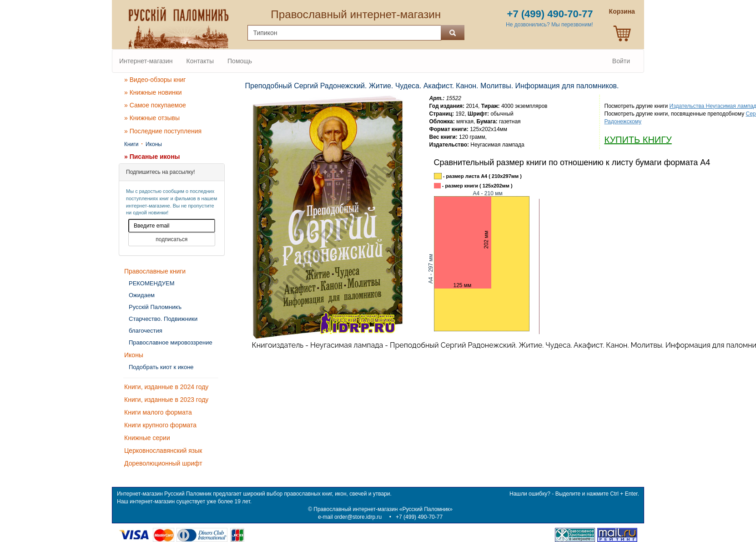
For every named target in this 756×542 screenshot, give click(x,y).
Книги (131, 144)
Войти (621, 61)
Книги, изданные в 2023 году (166, 400)
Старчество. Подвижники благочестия (163, 325)
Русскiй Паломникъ (155, 307)
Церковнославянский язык (163, 451)
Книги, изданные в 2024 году (166, 387)
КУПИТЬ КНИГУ (638, 140)
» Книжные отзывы (152, 118)
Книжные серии (147, 438)
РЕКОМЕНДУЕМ (151, 283)
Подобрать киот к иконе (161, 367)
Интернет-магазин (146, 61)
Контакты (200, 61)
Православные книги (155, 271)
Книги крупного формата (160, 425)
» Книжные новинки (153, 92)
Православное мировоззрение (171, 342)
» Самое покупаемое (155, 105)
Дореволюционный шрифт (163, 463)
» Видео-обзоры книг (155, 80)
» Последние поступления (163, 131)
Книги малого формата (158, 412)
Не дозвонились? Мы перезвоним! (549, 25)
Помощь (240, 61)
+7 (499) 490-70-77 (419, 517)
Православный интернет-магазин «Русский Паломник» (383, 509)
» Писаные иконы (152, 157)
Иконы (154, 144)
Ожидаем (142, 295)
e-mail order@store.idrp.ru (350, 517)
